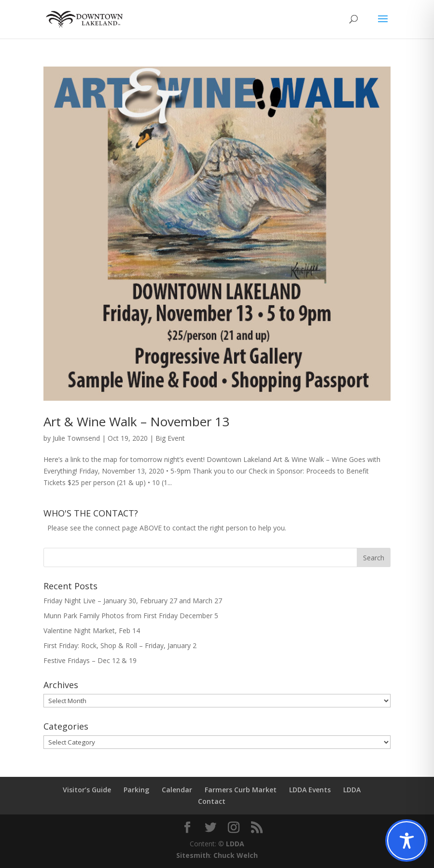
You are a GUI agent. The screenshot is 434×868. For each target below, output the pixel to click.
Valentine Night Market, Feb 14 (92, 631)
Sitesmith (193, 855)
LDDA (352, 790)
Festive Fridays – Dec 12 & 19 (90, 660)
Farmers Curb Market (241, 790)
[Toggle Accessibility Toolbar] (406, 841)
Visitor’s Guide (87, 790)
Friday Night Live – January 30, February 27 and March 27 (133, 601)
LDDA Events (310, 790)
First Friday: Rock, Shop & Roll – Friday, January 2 (120, 645)
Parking (136, 790)
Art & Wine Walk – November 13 (136, 421)
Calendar (177, 790)
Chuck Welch (236, 855)
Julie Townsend (76, 438)
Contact (212, 801)
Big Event (170, 438)
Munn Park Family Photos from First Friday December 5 (131, 616)
